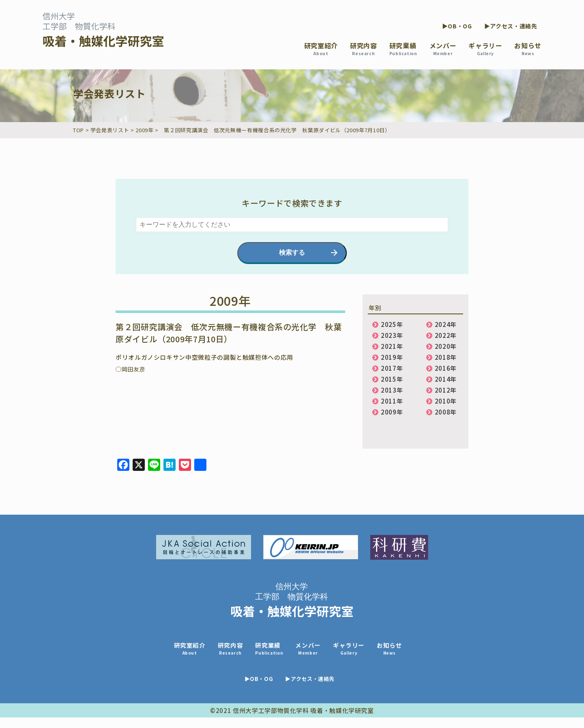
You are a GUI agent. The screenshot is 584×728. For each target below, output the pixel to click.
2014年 (446, 379)
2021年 (392, 346)
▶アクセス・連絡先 (511, 26)
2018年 (446, 357)
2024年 (446, 324)
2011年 (392, 401)
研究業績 (403, 48)
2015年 (392, 379)
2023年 (392, 335)
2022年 (446, 335)
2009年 (392, 412)
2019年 (392, 357)
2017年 (392, 368)
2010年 (446, 401)
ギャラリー (485, 48)
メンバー (443, 48)
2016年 (446, 368)
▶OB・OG (457, 26)
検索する (292, 252)
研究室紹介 (321, 48)
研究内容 (364, 48)
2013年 (392, 390)
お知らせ (528, 48)
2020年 (446, 346)
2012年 (446, 390)
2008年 (446, 412)
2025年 (392, 324)
